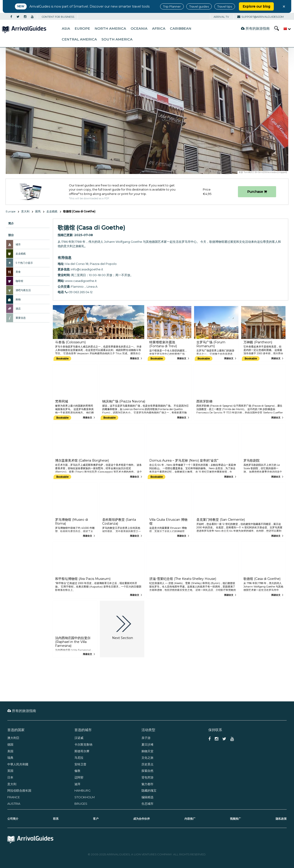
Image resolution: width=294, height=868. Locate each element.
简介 (11, 223)
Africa (159, 29)
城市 (18, 244)
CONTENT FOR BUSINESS (58, 17)
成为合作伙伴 (141, 819)
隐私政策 (281, 819)
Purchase (257, 192)
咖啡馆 (19, 281)
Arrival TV (221, 17)
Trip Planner (172, 6)
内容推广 (190, 819)
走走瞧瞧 (52, 211)
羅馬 (38, 211)
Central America (79, 39)
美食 (18, 272)
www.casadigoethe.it (81, 281)
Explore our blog (256, 6)
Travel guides (199, 6)
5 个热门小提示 (24, 263)
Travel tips (225, 6)
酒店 (18, 309)
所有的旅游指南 (255, 28)
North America (110, 29)
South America (117, 39)
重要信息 (21, 318)
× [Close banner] (284, 6)
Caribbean (181, 29)
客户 (96, 819)
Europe (82, 29)
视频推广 (235, 819)
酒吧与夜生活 (23, 290)
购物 (18, 299)
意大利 (25, 211)
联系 (56, 819)
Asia (66, 29)
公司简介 (13, 819)
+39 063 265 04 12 (79, 292)
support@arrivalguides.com (260, 17)
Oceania (139, 29)
